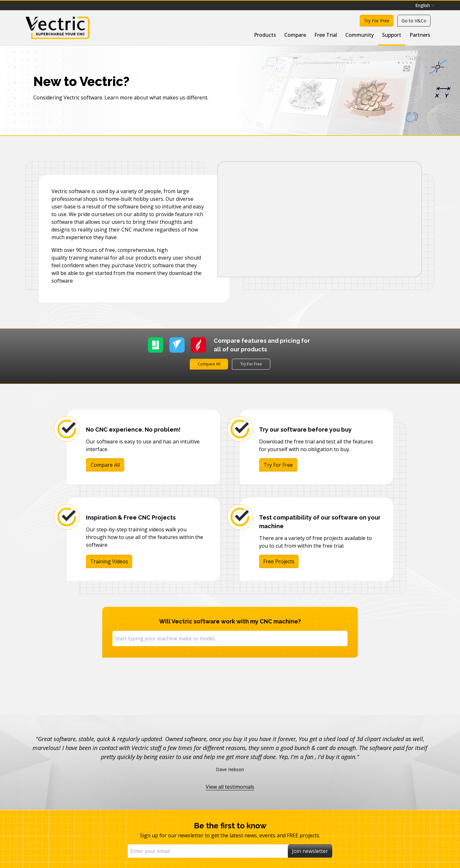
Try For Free (377, 21)
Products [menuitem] (265, 35)
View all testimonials (230, 787)
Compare (295, 35)
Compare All (209, 364)
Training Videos (109, 561)
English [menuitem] (425, 5)
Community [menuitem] (360, 35)
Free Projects (279, 561)
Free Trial (326, 35)
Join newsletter (310, 851)
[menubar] (425, 5)
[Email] (208, 851)
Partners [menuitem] (420, 35)
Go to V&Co (414, 21)
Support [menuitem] (392, 35)
